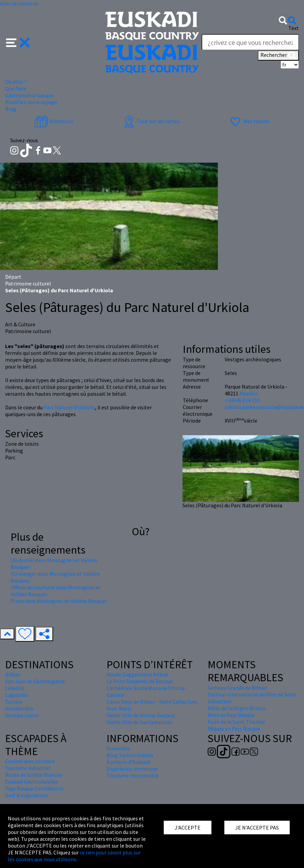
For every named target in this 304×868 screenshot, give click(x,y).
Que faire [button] (16, 88)
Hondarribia (19, 708)
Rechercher (278, 55)
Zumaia (14, 702)
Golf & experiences (27, 795)
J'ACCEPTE (188, 828)
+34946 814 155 (242, 400)
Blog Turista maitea (130, 755)
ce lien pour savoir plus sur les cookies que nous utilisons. (74, 856)
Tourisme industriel (28, 768)
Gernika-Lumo (22, 715)
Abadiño (249, 393)
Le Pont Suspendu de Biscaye (140, 681)
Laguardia (17, 695)
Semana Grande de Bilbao (237, 688)
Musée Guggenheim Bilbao (138, 674)
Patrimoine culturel (28, 283)
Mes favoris (249, 121)
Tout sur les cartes (151, 121)
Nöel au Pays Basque (231, 715)
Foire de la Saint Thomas (236, 722)
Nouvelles (118, 748)
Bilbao (13, 674)
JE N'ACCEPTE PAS (257, 828)
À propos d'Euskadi (128, 762)
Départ (13, 277)
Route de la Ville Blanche (34, 775)
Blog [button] (11, 109)
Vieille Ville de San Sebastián (139, 722)
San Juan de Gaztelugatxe (35, 681)
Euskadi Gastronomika (31, 782)
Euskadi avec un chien (30, 761)
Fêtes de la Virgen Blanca (237, 708)
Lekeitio (15, 688)
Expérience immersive (132, 769)
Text (294, 28)
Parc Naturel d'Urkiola (69, 407)
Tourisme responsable (133, 775)
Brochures (54, 121)
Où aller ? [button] (16, 82)
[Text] (250, 42)
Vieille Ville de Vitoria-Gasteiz (141, 715)
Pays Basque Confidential (34, 788)
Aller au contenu (19, 3)
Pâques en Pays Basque (234, 728)
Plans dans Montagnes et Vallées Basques (59, 601)
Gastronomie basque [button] (29, 95)
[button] (18, 42)
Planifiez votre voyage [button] (31, 102)
